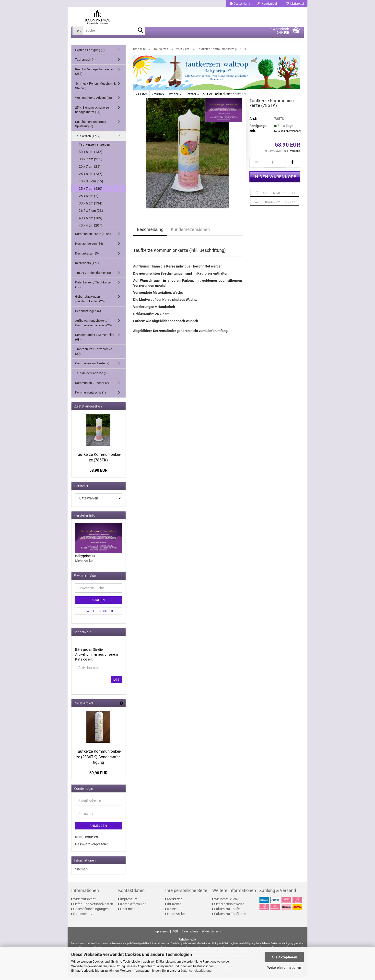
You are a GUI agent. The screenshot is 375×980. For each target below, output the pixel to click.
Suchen (98, 603)
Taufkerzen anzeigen (94, 147)
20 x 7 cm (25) (90, 169)
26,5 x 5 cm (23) (91, 214)
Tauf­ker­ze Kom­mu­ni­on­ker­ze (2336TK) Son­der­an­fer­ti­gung (98, 760)
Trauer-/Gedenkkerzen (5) (93, 275)
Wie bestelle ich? (225, 902)
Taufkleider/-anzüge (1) (91, 376)
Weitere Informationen (284, 967)
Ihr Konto (173, 907)
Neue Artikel (175, 916)
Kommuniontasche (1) (91, 395)
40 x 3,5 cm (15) (91, 184)
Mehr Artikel (84, 563)
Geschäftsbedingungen (90, 912)
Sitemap (81, 872)
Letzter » (192, 97)
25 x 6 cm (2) (89, 199)
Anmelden (98, 828)
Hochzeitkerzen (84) (89, 246)
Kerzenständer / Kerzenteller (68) (95, 340)
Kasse (171, 912)
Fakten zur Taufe (226, 912)
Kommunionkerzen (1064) (93, 237)
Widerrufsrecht (83, 902)
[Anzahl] (275, 165)
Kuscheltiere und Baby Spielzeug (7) (91, 127)
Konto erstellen (87, 840)
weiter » (175, 97)
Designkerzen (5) (87, 256)
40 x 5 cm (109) (91, 221)
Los (116, 682)
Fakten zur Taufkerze (229, 916)
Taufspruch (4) (85, 62)
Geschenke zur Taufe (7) (92, 366)
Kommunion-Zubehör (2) (92, 386)
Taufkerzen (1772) (88, 139)
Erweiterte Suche (98, 614)
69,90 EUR (98, 776)
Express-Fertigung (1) (90, 53)
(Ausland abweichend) (288, 134)
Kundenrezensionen (190, 232)
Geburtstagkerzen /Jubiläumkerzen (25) (90, 302)
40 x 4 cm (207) (91, 228)
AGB (175, 934)
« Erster (141, 97)
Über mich (127, 912)
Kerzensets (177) (87, 266)
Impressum (128, 902)
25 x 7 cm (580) (91, 191)
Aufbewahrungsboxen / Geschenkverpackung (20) (94, 326)
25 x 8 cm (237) (91, 177)
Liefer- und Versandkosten (92, 907)
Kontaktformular (132, 907)
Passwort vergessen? (91, 847)
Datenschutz (82, 916)
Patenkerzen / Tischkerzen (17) (94, 288)
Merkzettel (295, 4)
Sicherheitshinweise (228, 907)
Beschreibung (150, 232)
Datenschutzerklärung (196, 971)
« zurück (158, 97)
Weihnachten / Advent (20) (94, 100)
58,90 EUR (98, 473)
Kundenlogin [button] (268, 4)
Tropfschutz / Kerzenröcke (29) (94, 354)
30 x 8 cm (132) (91, 155)
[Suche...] (77, 33)
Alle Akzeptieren (284, 957)
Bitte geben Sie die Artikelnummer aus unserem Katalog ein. (96, 657)
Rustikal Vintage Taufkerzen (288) (95, 74)
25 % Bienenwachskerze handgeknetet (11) (92, 113)
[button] (240, 4)
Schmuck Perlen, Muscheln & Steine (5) (95, 89)
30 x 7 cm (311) (91, 162)
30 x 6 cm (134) (91, 206)
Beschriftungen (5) (88, 314)
